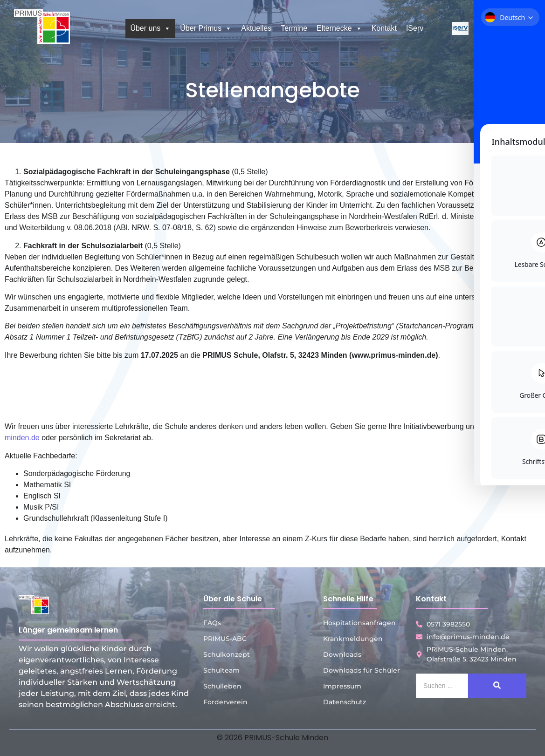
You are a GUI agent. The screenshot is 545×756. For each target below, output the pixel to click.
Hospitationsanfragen (359, 623)
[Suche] (442, 686)
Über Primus (206, 28)
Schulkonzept (227, 654)
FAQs (212, 623)
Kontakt (384, 28)
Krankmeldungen (353, 639)
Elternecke (339, 28)
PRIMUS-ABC (225, 639)
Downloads (342, 654)
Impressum (342, 686)
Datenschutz (345, 702)
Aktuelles (256, 28)
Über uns (150, 28)
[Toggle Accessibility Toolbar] (524, 357)
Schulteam (221, 670)
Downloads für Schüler (362, 670)
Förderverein (225, 702)
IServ (415, 28)
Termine (294, 28)
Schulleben (222, 686)
